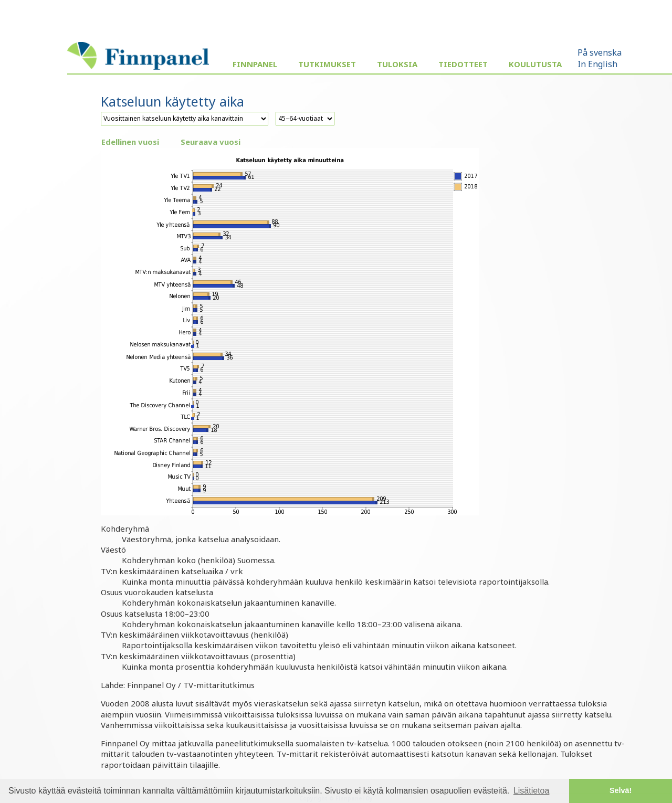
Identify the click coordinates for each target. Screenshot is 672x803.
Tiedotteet (463, 64)
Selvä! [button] (621, 790)
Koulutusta (535, 64)
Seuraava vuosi (211, 142)
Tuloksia (397, 64)
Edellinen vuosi (130, 142)
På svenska (600, 52)
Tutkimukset (327, 64)
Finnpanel (255, 64)
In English (597, 64)
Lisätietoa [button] (532, 791)
